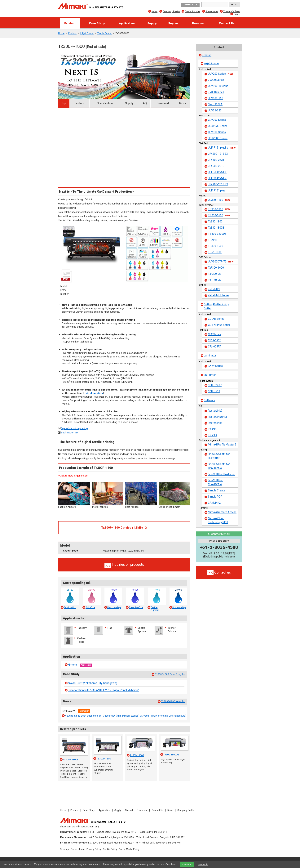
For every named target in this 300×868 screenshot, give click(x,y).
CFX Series (214, 334)
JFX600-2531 (216, 160)
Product (70, 23)
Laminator (210, 356)
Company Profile (171, 11)
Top (64, 103)
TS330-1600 (216, 246)
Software (210, 400)
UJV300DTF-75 (221, 262)
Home (237, 14)
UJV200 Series (220, 74)
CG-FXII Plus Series (219, 325)
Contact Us (227, 23)
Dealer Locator (193, 11)
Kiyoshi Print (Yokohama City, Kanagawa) (92, 683)
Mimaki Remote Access (222, 512)
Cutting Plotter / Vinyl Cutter (217, 306)
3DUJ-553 (214, 391)
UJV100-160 (216, 98)
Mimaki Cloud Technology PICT (218, 520)
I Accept (187, 865)
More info (203, 865)
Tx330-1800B (216, 228)
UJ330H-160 (219, 200)
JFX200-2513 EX (218, 184)
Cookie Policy (110, 849)
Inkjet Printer (87, 33)
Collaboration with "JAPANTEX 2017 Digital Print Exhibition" (103, 690)
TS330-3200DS (217, 234)
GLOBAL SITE (190, 5)
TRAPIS (213, 240)
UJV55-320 (215, 110)
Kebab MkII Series (219, 295)
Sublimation (70, 607)
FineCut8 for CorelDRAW (215, 482)
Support (174, 23)
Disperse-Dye (179, 607)
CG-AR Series (216, 319)
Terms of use (78, 849)
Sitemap (64, 849)
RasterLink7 (215, 411)
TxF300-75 (214, 274)
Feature (79, 103)
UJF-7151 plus (217, 190)
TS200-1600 (219, 216)
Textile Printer (105, 33)
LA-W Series (215, 366)
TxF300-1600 (216, 268)
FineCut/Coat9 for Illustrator (219, 456)
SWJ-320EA (215, 104)
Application (127, 23)
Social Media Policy (129, 849)
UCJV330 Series (218, 126)
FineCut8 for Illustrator (221, 474)
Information (84, 711)
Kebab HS (214, 289)
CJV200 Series (217, 120)
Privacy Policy (94, 849)
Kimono (72, 665)
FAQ (144, 103)
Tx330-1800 (215, 221)
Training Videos (232, 11)
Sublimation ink (70, 433)
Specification (105, 103)
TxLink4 (213, 435)
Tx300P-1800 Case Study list (170, 674)
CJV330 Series (217, 132)
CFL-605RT (215, 347)
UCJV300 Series (218, 138)
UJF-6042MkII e (217, 172)
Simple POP (215, 497)
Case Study (97, 23)
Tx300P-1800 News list (173, 701)
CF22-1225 (215, 340)
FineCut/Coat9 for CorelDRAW (219, 466)
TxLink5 (213, 429)
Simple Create (217, 490)
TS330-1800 (219, 209)
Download (199, 23)
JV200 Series (216, 80)
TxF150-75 (214, 280)
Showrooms (212, 11)
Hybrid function (93, 393)
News (154, 11)
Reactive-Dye (114, 607)
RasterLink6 (215, 423)
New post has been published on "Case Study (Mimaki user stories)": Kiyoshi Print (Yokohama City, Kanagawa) (126, 716)
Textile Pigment (155, 609)
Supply (152, 23)
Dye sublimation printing (74, 428)
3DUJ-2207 (215, 385)
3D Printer (210, 375)
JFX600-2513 (216, 166)
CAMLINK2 (214, 503)
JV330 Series (216, 92)
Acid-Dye (90, 607)
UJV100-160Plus (218, 86)
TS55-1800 (215, 252)
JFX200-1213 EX (218, 154)
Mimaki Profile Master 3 (222, 445)
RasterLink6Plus (218, 417)
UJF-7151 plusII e (222, 148)
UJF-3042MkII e (217, 178)
